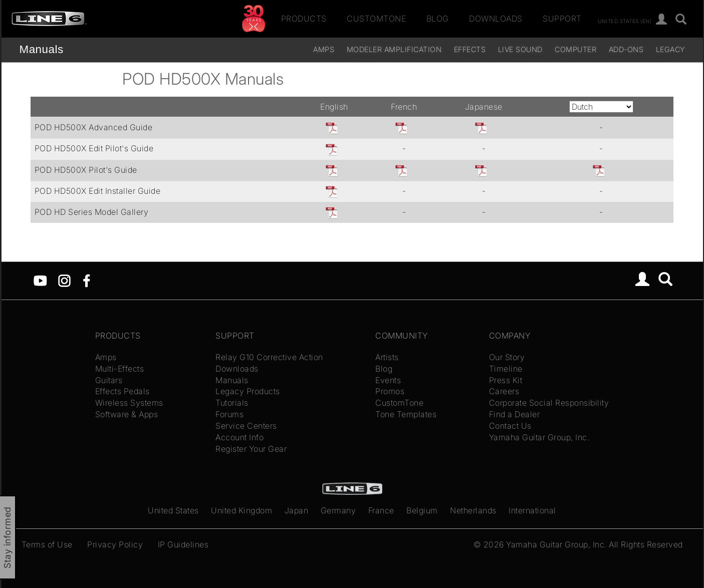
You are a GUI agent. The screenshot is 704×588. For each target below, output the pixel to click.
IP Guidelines (183, 544)
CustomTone (376, 19)
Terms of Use (47, 544)
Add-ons (626, 49)
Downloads (496, 19)
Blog (438, 19)
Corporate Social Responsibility (549, 403)
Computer (575, 49)
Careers (504, 391)
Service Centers (246, 426)
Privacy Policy (115, 544)
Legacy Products (248, 391)
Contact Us (510, 426)
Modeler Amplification (394, 49)
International (532, 510)
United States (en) (625, 21)
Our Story (507, 357)
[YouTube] (40, 280)
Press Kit (506, 380)
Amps (324, 49)
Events (388, 380)
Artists (387, 357)
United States (173, 510)
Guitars (109, 380)
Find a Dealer (515, 414)
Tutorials (232, 403)
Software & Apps (127, 414)
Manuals (42, 49)
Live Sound (520, 49)
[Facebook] (86, 280)
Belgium (422, 510)
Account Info (240, 437)
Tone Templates (406, 414)
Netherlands (473, 510)
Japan (297, 510)
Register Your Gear (251, 449)
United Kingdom (242, 510)
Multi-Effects (120, 369)
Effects (470, 49)
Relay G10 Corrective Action (269, 357)
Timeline (506, 369)
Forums (229, 414)
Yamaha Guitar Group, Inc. (539, 437)
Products (304, 19)
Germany (338, 510)
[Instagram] (64, 280)
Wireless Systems (129, 403)
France (381, 510)
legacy (670, 49)
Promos (390, 391)
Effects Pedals (123, 391)
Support (562, 19)
